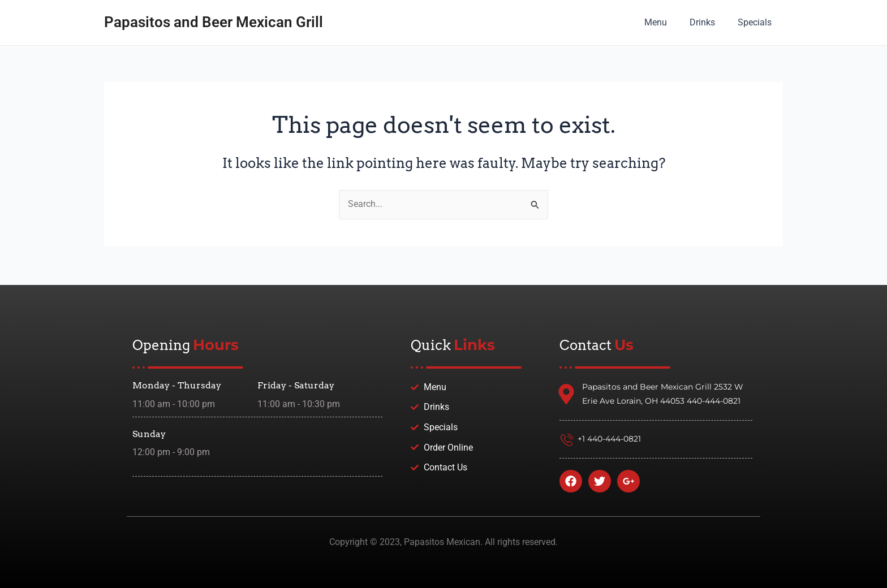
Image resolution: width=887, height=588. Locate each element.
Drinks (709, 22)
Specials (757, 22)
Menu (667, 22)
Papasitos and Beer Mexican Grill (214, 22)
